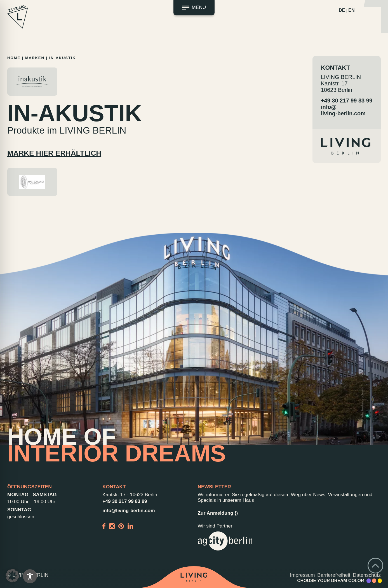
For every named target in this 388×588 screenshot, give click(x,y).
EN (351, 10)
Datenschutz (367, 575)
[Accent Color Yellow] (380, 581)
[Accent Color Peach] (374, 581)
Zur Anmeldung (218, 513)
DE (342, 10)
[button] (12, 576)
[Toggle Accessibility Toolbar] (30, 576)
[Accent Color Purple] (369, 581)
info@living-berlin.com (343, 110)
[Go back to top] (375, 566)
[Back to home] (194, 577)
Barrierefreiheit (334, 575)
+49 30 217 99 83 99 (347, 101)
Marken (35, 58)
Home (14, 58)
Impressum (303, 575)
